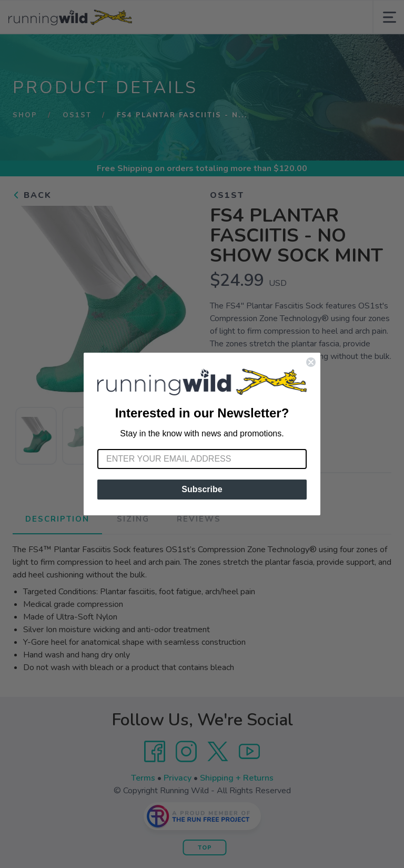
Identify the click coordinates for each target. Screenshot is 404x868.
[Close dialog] (311, 362)
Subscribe (202, 489)
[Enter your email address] (202, 459)
